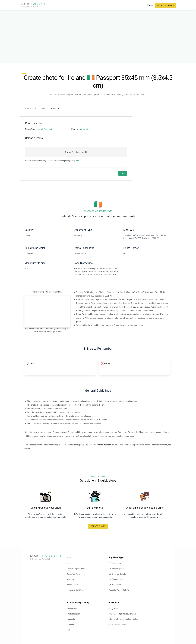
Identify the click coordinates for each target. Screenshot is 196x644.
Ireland (44, 109)
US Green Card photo (117, 574)
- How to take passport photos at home (124, 619)
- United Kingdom (74, 614)
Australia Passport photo (119, 590)
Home (150, 5)
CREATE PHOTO (98, 526)
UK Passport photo (117, 579)
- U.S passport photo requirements (122, 614)
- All (68, 630)
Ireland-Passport (44, 129)
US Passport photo (117, 569)
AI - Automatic (83, 129)
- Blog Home (113, 609)
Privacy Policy (72, 585)
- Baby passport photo (117, 625)
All (36, 109)
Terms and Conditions (76, 590)
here (78, 161)
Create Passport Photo (76, 569)
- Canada (70, 625)
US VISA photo (115, 563)
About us (70, 579)
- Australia (71, 619)
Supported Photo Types (76, 574)
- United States (73, 609)
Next (123, 173)
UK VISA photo (115, 585)
